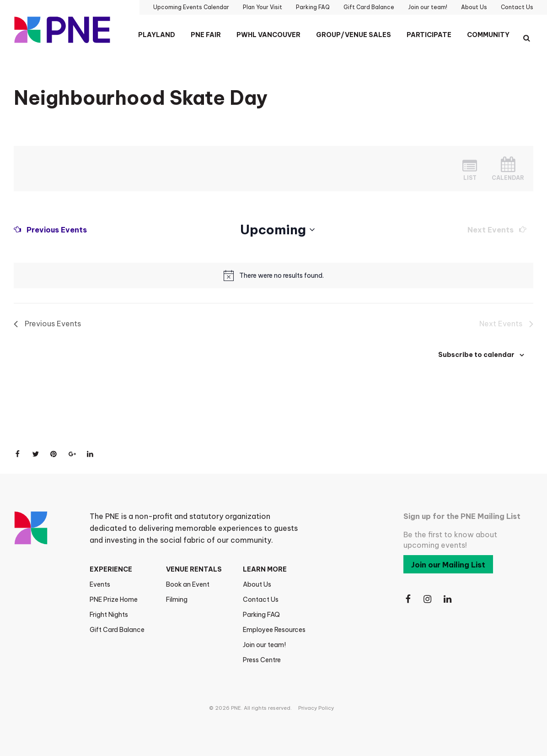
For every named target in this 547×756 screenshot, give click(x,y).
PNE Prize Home (114, 599)
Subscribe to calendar (476, 355)
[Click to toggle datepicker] (277, 230)
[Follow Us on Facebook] (408, 599)
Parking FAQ (261, 615)
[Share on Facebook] (17, 454)
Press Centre (262, 660)
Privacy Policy (316, 708)
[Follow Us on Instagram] (428, 599)
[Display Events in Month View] (508, 169)
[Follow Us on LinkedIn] (448, 599)
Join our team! (264, 645)
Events (100, 584)
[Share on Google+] (72, 454)
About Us (257, 584)
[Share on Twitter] (36, 454)
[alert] (282, 276)
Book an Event (188, 584)
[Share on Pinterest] (54, 454)
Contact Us (261, 599)
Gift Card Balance (117, 630)
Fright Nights (109, 615)
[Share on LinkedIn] (91, 454)
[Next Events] (497, 230)
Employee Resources (274, 630)
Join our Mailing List (448, 565)
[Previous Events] (50, 230)
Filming (177, 599)
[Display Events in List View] (470, 169)
